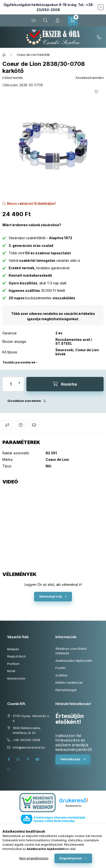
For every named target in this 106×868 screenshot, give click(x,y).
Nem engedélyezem (34, 858)
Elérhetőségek (66, 690)
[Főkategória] (4, 55)
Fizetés (61, 668)
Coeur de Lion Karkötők (33, 55)
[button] (53, 145)
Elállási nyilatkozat (69, 682)
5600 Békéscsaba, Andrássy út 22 (27, 730)
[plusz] (19, 381)
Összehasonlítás (7, 425)
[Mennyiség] (11, 384)
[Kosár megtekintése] (73, 20)
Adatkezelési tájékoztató (74, 661)
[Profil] (58, 20)
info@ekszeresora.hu (29, 747)
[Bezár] (101, 7)
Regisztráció (16, 656)
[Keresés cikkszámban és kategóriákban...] (46, 20)
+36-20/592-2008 (99, 37)
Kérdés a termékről (21, 425)
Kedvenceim (16, 678)
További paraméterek (19, 362)
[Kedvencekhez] (96, 92)
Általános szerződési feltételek (71, 651)
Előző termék (14, 78)
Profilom (13, 664)
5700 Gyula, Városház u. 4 (31, 718)
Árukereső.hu (74, 806)
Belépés (13, 649)
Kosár (11, 671)
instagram (18, 759)
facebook (9, 759)
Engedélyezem (71, 858)
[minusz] (19, 388)
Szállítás (62, 675)
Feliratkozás (70, 759)
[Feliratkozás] (27, 401)
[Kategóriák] (34, 20)
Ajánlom (34, 425)
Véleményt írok (50, 596)
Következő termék (89, 78)
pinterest (28, 759)
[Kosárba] (65, 384)
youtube (37, 759)
